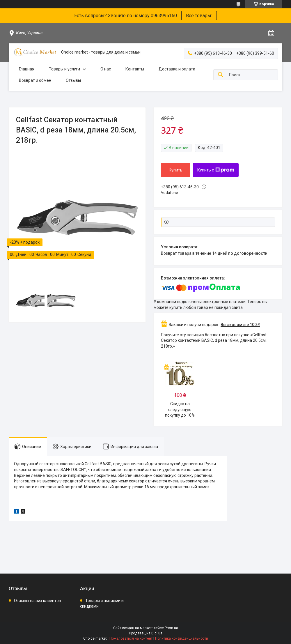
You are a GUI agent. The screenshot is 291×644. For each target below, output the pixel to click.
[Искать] (221, 75)
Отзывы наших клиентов (38, 601)
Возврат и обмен (35, 80)
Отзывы (73, 80)
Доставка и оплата (177, 69)
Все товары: (199, 16)
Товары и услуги (64, 69)
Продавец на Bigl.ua (146, 633)
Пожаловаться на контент (131, 638)
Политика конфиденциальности (182, 638)
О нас (106, 69)
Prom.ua (171, 628)
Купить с (216, 170)
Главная (27, 69)
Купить (176, 170)
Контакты (135, 69)
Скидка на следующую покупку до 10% (180, 409)
